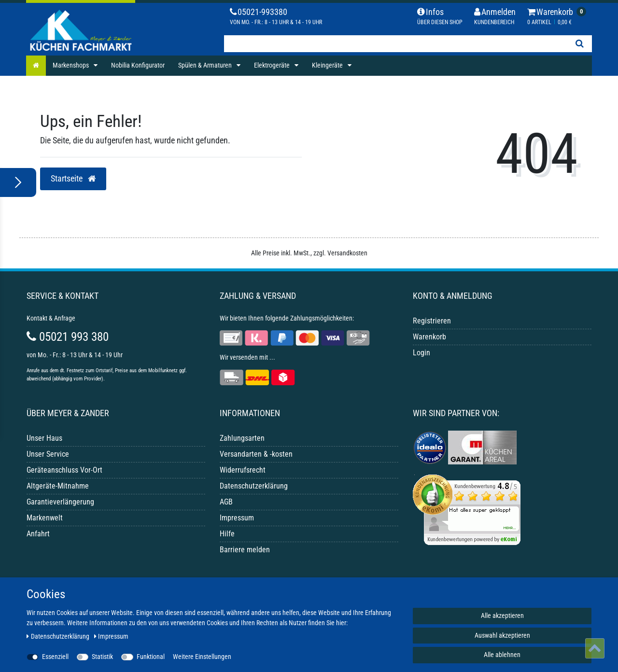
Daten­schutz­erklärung (59, 636)
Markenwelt (45, 518)
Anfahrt (38, 534)
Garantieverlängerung (60, 502)
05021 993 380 (68, 337)
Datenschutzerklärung (254, 486)
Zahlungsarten (242, 438)
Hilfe (227, 534)
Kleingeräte (328, 65)
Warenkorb (429, 337)
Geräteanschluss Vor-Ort (64, 470)
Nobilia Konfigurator (138, 65)
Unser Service (48, 454)
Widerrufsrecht (243, 470)
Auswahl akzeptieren (502, 635)
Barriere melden (245, 550)
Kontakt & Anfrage (51, 318)
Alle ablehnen (502, 655)
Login (421, 353)
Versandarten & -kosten (256, 454)
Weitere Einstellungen (202, 657)
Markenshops (71, 65)
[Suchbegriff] (395, 44)
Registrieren (432, 321)
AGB (226, 502)
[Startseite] (36, 66)
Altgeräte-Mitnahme (58, 486)
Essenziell (55, 657)
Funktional (151, 657)
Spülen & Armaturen (206, 65)
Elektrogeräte (273, 65)
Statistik (102, 657)
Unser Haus (44, 438)
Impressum (237, 518)
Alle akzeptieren (502, 616)
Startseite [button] (73, 179)
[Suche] (580, 44)
